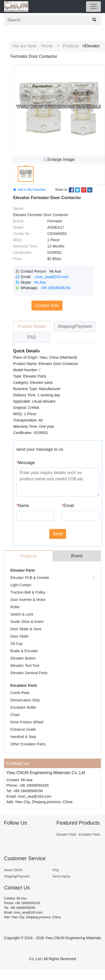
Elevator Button (23, 658)
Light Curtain (21, 585)
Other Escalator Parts (28, 744)
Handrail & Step (23, 737)
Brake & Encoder (24, 651)
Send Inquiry (61, 876)
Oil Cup (16, 644)
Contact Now (47, 305)
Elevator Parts (23, 570)
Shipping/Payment (17, 876)
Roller (15, 607)
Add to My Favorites (29, 190)
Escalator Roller (23, 707)
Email (68, 506)
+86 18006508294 (56, 288)
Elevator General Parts (29, 673)
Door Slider (19, 636)
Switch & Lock (22, 614)
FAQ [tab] (31, 337)
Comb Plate (20, 693)
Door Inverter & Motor (28, 600)
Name (23, 506)
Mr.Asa (40, 282)
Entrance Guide (23, 729)
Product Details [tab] (32, 326)
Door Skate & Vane (26, 629)
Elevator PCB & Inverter (30, 578)
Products (71, 46)
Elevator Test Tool (25, 666)
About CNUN (13, 870)
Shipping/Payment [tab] (75, 326)
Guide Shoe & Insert (27, 622)
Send (58, 534)
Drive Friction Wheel (27, 722)
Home (47, 46)
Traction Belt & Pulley (28, 592)
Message (26, 463)
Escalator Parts (24, 685)
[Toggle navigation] (93, 7)
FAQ (56, 870)
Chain (15, 715)
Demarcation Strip (25, 700)
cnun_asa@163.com (52, 277)
